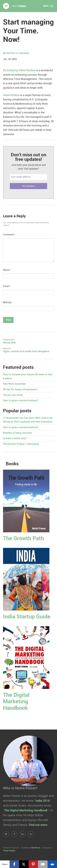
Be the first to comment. (16, 53)
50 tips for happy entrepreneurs (20, 390)
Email (7, 286)
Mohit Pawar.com (14, 6)
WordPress (36, 848)
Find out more (38, 825)
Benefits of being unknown (18, 433)
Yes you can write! (13, 395)
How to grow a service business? (21, 401)
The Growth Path (23, 539)
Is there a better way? (15, 438)
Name (7, 270)
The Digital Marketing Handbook (16, 702)
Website (7, 303)
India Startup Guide (27, 617)
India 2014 (42, 801)
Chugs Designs (9, 851)
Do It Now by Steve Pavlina (19, 70)
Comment (9, 235)
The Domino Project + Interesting (21, 444)
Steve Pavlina (11, 95)
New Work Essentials (14, 384)
